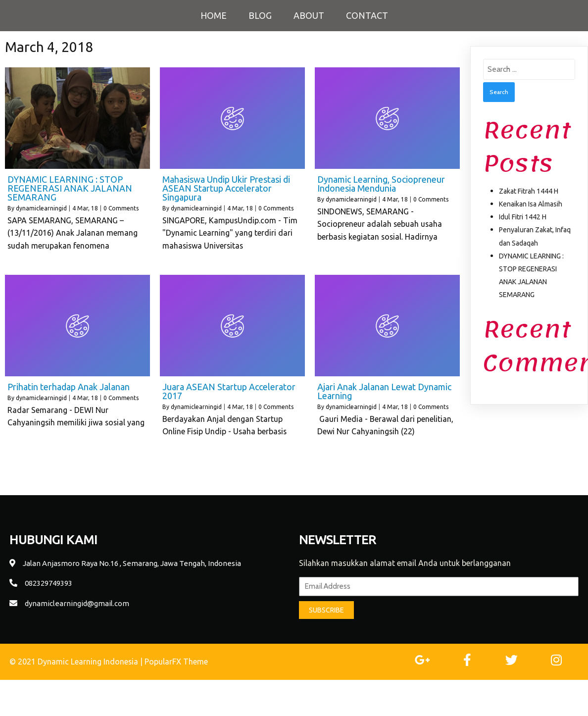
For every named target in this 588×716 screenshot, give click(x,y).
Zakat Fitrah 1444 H (529, 191)
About (309, 15)
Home (214, 15)
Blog (260, 15)
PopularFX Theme (177, 662)
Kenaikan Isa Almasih (531, 204)
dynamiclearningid (41, 208)
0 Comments (121, 208)
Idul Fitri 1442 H (523, 217)
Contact (367, 15)
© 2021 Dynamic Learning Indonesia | (77, 662)
